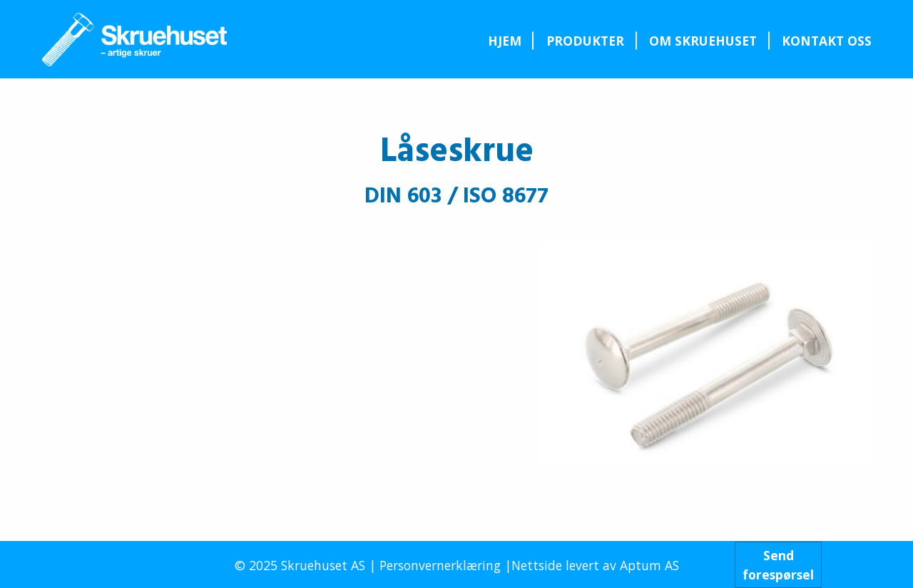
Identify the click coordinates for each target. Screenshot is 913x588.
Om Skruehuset (703, 41)
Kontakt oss (827, 41)
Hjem (505, 41)
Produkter (585, 41)
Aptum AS (649, 565)
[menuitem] (504, 41)
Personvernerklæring (440, 565)
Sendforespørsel (778, 564)
